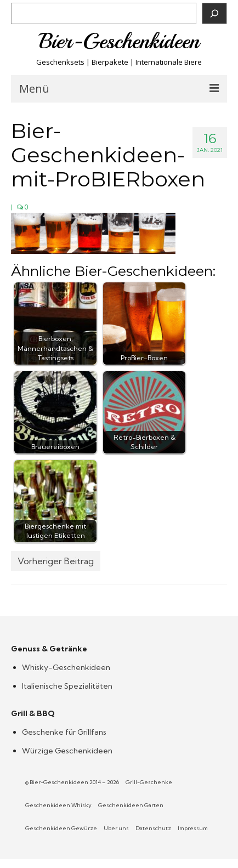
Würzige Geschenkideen (67, 751)
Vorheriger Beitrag (56, 561)
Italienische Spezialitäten (67, 686)
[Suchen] (214, 13)
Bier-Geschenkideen (119, 41)
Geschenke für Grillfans (64, 732)
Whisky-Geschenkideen (66, 667)
